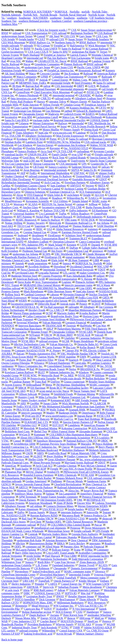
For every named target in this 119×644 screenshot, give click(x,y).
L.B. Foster (42, 565)
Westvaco (19, 204)
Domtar (45, 394)
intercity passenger (32, 413)
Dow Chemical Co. (96, 484)
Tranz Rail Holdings (89, 419)
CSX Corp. (102, 36)
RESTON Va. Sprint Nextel (57, 204)
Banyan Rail (32, 86)
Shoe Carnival (104, 360)
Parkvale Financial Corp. (15, 463)
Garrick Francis (79, 55)
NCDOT (29, 288)
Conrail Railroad (59, 226)
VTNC (5, 441)
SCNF (49, 313)
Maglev (50, 413)
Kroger (9, 347)
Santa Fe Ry (90, 170)
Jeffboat (93, 204)
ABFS (40, 453)
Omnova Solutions (35, 192)
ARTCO (23, 487)
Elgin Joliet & (55, 195)
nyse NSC (16, 61)
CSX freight (8, 39)
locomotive (11, 117)
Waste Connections (12, 587)
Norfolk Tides (100, 12)
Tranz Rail (40, 382)
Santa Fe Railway (50, 220)
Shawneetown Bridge (41, 543)
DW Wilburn (18, 369)
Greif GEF (110, 369)
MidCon (99, 618)
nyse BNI (27, 117)
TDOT (45, 425)
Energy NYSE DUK (52, 618)
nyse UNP (77, 154)
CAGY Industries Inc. (45, 447)
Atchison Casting (74, 189)
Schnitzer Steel (74, 235)
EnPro (21, 512)
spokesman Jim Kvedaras (72, 145)
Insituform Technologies (54, 559)
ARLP (50, 329)
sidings (32, 338)
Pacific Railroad (10, 64)
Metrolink (29, 428)
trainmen (93, 229)
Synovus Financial (104, 575)
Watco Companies (27, 77)
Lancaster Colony (103, 388)
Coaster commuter (103, 372)
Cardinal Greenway (35, 295)
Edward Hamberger (59, 363)
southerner (56, 18)
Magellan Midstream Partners (85, 310)
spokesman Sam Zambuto (91, 407)
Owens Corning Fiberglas (16, 363)
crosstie (28, 229)
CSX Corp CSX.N (38, 52)
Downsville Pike (11, 609)
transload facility (14, 154)
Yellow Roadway (80, 214)
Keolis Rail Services (13, 459)
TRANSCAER (54, 326)
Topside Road (9, 189)
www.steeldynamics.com (59, 416)
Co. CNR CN (57, 310)
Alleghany (89, 307)
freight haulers (76, 509)
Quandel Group (10, 375)
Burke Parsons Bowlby (99, 207)
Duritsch (6, 618)
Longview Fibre (45, 360)
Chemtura (111, 587)
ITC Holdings (79, 301)
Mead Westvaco (40, 606)
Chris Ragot (41, 260)
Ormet (54, 232)
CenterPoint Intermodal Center (18, 575)
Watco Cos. (69, 117)
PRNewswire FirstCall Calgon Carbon (91, 319)
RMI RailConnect (43, 590)
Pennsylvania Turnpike (43, 379)
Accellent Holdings (39, 267)
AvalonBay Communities (92, 553)
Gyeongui (7, 407)
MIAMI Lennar (10, 158)
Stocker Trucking (99, 295)
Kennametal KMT (61, 400)
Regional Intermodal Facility (70, 120)
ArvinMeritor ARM (24, 444)
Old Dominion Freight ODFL (56, 500)
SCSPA (46, 254)
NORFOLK (61, 12)
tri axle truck (12, 590)
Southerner (25, 18)
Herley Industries (21, 584)
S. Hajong (87, 279)
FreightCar (60, 46)
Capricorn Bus (32, 609)
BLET (41, 372)
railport (101, 276)
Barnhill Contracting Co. (15, 447)
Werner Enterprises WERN (93, 506)
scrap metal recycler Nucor (54, 391)
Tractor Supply (37, 512)
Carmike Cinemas (67, 466)
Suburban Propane (68, 587)
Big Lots (71, 347)
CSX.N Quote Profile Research (88, 126)
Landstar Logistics (101, 363)
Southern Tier (9, 21)
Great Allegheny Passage (61, 459)
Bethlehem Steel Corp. (17, 431)
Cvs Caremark (47, 214)
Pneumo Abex (72, 547)
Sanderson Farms (97, 481)
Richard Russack (63, 217)
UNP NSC (79, 173)
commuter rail (33, 547)
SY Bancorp (43, 419)
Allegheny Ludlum (38, 242)
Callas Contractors (36, 316)
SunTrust (6, 550)
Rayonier (55, 148)
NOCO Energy (64, 612)
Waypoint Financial (74, 295)
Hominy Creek (26, 397)
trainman (6, 606)
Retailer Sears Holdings (102, 382)
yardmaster (8, 366)
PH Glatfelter (9, 425)
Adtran (61, 590)
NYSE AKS (84, 624)
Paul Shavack (53, 556)
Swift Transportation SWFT (17, 450)
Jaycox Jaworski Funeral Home (32, 484)
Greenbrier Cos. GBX (53, 248)
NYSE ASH (87, 475)
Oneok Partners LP (64, 581)
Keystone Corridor (104, 151)
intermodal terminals (56, 170)
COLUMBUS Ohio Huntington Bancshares (74, 435)
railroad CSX (57, 39)
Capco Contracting (89, 242)
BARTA (90, 114)
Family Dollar (60, 154)
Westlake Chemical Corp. (16, 260)
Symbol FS (53, 472)
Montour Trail (25, 491)
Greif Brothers (29, 189)
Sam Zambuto (58, 186)
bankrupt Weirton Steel (85, 167)
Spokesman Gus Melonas (27, 111)
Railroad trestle (22, 89)
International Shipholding (55, 173)
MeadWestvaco (13, 201)
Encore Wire (84, 503)
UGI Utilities (60, 201)
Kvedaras (22, 139)
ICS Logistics (102, 438)
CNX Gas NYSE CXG (91, 606)
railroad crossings (38, 176)
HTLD (92, 509)
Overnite (92, 77)
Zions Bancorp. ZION (92, 562)
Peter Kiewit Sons (73, 615)
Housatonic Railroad (90, 70)
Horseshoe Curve (11, 192)
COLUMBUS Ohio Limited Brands (71, 525)
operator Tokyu (58, 102)
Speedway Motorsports (49, 441)
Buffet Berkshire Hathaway (17, 419)
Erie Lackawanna (81, 58)
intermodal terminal (64, 95)
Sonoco (29, 562)
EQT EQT (58, 425)
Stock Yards (8, 500)
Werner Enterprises (43, 123)
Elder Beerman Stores (60, 291)
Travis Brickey (77, 543)
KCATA (103, 565)
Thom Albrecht (88, 599)
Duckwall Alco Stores (14, 522)
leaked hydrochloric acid (46, 571)
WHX (55, 422)
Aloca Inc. (74, 491)
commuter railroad (26, 525)
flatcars (20, 354)
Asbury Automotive (103, 456)
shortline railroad (11, 288)
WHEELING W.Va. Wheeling (63, 142)
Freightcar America (95, 105)
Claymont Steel (10, 581)
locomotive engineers (54, 207)
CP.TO (103, 108)
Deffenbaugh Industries (90, 217)
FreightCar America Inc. (61, 70)
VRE (80, 500)
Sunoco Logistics (58, 167)
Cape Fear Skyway (65, 562)
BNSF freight (9, 270)
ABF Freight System (86, 400)
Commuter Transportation (16, 528)
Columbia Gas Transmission (68, 77)
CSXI (79, 612)
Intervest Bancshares (30, 326)
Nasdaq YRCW (45, 519)
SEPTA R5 (71, 593)
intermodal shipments (72, 89)
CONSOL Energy (100, 120)
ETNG (65, 627)
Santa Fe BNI (60, 52)
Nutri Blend (8, 301)
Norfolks (75, 12)
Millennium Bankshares (70, 603)
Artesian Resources (56, 540)
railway (34, 130)
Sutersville (92, 512)
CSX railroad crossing (99, 478)
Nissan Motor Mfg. (26, 618)
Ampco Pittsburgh (29, 95)
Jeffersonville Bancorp (17, 568)
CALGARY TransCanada (60, 553)
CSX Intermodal (64, 86)
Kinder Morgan (87, 581)
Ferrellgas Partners (75, 182)
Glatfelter (70, 338)
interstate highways (72, 512)
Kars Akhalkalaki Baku (79, 276)
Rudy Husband (31, 55)
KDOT (48, 609)
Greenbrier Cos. (34, 70)
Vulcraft (99, 335)
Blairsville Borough (92, 537)
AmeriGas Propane (94, 425)
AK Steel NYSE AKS (14, 391)
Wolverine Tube (10, 161)
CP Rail (15, 49)
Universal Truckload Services (52, 179)
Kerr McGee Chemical (93, 466)
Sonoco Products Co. (96, 515)
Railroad (88, 74)
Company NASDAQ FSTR (30, 351)
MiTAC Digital (34, 472)
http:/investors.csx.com (24, 98)
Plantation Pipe (13, 472)
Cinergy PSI (72, 351)
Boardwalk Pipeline (12, 624)
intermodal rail (35, 58)
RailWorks (86, 326)
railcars (106, 167)
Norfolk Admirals (11, 15)
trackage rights (41, 120)
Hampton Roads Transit (51, 369)
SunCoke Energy (85, 291)
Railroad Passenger (45, 89)
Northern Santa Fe (65, 42)
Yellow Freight (51, 105)
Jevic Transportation (46, 282)
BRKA (61, 543)
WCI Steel (23, 347)
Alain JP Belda (65, 503)
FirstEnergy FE (53, 257)
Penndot (39, 584)
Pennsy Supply (72, 130)
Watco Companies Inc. (30, 366)
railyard (78, 92)
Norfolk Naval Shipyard (73, 15)
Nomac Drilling (14, 223)
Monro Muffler (51, 130)
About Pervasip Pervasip (47, 463)
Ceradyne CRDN (43, 578)
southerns (82, 18)
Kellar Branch (88, 347)
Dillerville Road (47, 304)
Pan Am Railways (57, 58)
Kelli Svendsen (10, 251)
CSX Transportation (36, 33)
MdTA (102, 186)
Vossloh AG (107, 354)
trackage (62, 161)
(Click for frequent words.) (52, 30)
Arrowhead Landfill (63, 298)
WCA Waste (103, 285)
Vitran (61, 360)
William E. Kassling (28, 210)
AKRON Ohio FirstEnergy (16, 179)
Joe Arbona (103, 223)
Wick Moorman (97, 46)
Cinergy (19, 559)
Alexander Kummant (91, 431)
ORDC (105, 441)
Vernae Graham (40, 298)
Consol (17, 441)
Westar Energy (10, 519)
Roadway (57, 198)
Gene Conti (23, 456)
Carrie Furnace (54, 347)
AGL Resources (10, 475)
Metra (49, 385)
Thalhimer (56, 481)
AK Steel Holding (15, 74)
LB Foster (39, 167)
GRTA (106, 298)
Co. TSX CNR (13, 136)
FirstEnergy (54, 235)
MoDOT (6, 329)
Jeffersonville (107, 394)
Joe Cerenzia (106, 307)
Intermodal (78, 123)
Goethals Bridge (96, 189)
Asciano (55, 615)
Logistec (67, 282)
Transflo (87, 360)
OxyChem (36, 522)
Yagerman (40, 226)
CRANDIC (85, 95)
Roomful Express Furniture (38, 475)
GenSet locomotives (13, 52)
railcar (47, 86)
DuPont (74, 248)
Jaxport (5, 444)
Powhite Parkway (36, 148)
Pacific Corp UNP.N (46, 49)
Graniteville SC (99, 164)
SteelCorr (93, 621)
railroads (28, 46)
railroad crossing (28, 631)
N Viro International (84, 609)
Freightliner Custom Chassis (30, 186)
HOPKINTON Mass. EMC (38, 603)
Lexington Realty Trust (39, 596)
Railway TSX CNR (54, 210)
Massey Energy (79, 102)
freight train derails (71, 379)
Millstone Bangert (11, 453)
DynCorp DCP (33, 416)
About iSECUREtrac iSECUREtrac (40, 438)
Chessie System (10, 55)
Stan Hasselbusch (50, 338)
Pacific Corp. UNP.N (89, 67)
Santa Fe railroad (78, 139)
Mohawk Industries (100, 450)
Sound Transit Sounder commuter (59, 497)
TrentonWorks (84, 176)
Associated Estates (84, 447)
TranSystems (78, 161)
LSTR (84, 245)
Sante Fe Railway (62, 176)
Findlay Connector (77, 456)
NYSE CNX (104, 416)
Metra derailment (92, 587)
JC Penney (55, 351)
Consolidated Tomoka (59, 366)
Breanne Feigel (39, 332)
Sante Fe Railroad (71, 49)
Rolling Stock (12, 295)
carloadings (83, 151)
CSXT (42, 39)
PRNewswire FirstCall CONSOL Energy (86, 472)
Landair (6, 559)
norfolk (86, 12)
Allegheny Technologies (39, 136)
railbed (68, 111)
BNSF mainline (67, 357)
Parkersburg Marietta (69, 329)
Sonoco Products (27, 151)
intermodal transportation (63, 279)
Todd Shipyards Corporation (87, 559)
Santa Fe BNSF (100, 80)
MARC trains (100, 201)
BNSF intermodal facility (95, 556)
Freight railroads (104, 154)
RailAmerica (77, 46)
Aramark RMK (77, 410)
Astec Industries (28, 248)
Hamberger (93, 612)
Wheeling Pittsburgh (90, 117)
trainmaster (8, 397)
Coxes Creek (110, 344)
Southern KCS (97, 136)
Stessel (79, 366)
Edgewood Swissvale (82, 270)
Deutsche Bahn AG (88, 344)
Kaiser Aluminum (28, 509)
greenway (98, 251)
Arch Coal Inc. (52, 182)
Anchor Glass (30, 207)
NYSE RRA (28, 341)
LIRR (96, 260)
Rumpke (49, 161)
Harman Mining (86, 394)
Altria (26, 590)
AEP (23, 173)
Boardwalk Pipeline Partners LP (23, 257)
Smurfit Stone (9, 400)
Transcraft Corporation (14, 332)
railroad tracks (63, 98)
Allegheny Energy (100, 182)
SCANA (33, 204)
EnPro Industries (79, 210)
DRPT (81, 86)
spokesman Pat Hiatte (84, 52)
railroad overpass (49, 341)
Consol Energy (60, 80)
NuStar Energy (106, 422)
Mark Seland (55, 245)
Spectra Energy (45, 145)
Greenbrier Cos (107, 475)
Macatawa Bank (71, 515)
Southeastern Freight (13, 338)
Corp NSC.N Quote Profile (77, 469)
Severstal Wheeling (27, 323)
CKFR (29, 453)
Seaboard (23, 235)
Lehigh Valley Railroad (95, 248)
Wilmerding (49, 631)
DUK (4, 584)
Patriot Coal (8, 83)
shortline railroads (11, 481)
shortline (17, 148)
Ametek (19, 263)
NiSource (39, 363)
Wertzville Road (50, 375)
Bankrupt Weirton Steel (24, 276)
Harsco (41, 102)
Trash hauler (22, 469)
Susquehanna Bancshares (19, 478)
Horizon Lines (91, 316)
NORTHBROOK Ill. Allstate (32, 198)
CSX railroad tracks (95, 142)
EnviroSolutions (10, 229)
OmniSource (89, 413)
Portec (53, 139)
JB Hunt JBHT (65, 335)
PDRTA (37, 347)
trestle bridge (34, 556)
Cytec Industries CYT (24, 621)
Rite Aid (86, 593)
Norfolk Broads (49, 15)
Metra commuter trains (93, 578)
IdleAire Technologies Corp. (30, 344)
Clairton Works (46, 357)
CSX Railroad (105, 33)
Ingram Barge (85, 416)
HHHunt (100, 375)
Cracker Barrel (48, 621)
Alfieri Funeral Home (63, 431)
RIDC (39, 229)
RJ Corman (43, 46)
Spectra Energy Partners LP (78, 422)
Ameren (44, 158)
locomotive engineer (22, 304)
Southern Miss (9, 24)
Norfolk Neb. (30, 15)
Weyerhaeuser (107, 220)
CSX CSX (69, 36)
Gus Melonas (53, 111)
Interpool (10, 248)
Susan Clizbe (51, 403)
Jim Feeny (57, 251)
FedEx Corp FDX (88, 298)
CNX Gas (7, 92)
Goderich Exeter (72, 114)
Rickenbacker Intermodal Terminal (21, 182)
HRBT (29, 441)
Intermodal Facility (43, 108)
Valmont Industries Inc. (62, 372)
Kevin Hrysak (64, 634)
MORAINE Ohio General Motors (42, 285)
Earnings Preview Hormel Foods (80, 232)
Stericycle (48, 587)
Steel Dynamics (83, 83)
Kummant (40, 435)
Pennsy (83, 304)
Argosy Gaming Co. (13, 534)
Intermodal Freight (80, 575)
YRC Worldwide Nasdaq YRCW (78, 354)
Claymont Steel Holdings (51, 319)
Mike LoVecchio (48, 397)
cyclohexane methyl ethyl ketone (49, 301)
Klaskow (84, 372)
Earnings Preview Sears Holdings (58, 444)
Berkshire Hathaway (73, 450)
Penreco (107, 621)
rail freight (108, 89)
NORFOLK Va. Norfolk (89, 263)
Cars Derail (8, 388)
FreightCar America (55, 55)
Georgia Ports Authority (85, 534)
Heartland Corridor (12, 58)
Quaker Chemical (15, 176)
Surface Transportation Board (49, 238)
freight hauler (27, 39)
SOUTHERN (40, 18)
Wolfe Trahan (57, 410)
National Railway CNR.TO (81, 441)
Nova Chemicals (30, 270)
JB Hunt (17, 86)
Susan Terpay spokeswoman (96, 30)
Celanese (24, 123)
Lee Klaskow (25, 145)
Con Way (101, 326)
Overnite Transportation (15, 126)
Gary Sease (85, 36)
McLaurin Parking (26, 550)
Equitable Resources (84, 179)
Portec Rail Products (22, 102)
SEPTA (75, 170)
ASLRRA (7, 354)
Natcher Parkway (101, 102)
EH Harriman (38, 388)
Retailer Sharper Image (81, 596)
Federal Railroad (108, 114)
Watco (32, 74)
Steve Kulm (24, 282)
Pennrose (75, 528)
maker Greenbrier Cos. (92, 273)
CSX (74, 30)
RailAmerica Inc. (11, 67)
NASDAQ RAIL (108, 291)
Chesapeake (60, 568)
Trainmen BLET (78, 238)
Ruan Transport (25, 319)
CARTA (53, 584)
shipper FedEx (107, 173)
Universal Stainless (24, 214)
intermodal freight (60, 83)
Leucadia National (49, 273)
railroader (74, 307)
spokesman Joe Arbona (25, 254)
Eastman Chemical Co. (62, 192)
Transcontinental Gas (13, 335)
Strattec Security (36, 223)
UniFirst (55, 382)
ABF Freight (103, 176)
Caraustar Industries (90, 338)
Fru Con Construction (17, 164)
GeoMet (34, 403)
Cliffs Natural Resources (79, 522)
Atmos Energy (13, 416)
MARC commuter (100, 385)
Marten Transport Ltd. (74, 397)
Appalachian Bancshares (29, 329)
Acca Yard (47, 151)
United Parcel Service (44, 126)
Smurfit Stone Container (103, 161)
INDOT (92, 366)
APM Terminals (28, 497)
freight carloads (83, 531)
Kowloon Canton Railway (19, 372)
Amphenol (96, 323)
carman (80, 204)
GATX (92, 86)
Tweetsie (71, 326)
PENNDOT (8, 326)
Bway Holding (55, 456)
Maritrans (7, 167)
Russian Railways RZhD (44, 515)
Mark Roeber (44, 478)
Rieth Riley (44, 562)
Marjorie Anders (66, 313)
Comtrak (33, 534)
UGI (49, 229)
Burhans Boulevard (47, 450)
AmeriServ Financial (92, 494)
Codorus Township (106, 503)
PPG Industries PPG (33, 245)
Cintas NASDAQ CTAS (71, 519)
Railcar (5, 80)
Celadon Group (72, 105)
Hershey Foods (37, 310)
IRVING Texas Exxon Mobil (17, 357)
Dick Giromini (47, 599)
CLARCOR (100, 403)
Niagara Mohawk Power (69, 478)
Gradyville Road (57, 453)
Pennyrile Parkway (43, 487)
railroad (17, 33)
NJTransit (35, 335)
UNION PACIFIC (38, 154)
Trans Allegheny (25, 133)
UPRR (44, 77)
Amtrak (44, 80)
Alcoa (20, 195)
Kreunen (71, 245)
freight (87, 195)
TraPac (63, 214)
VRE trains (71, 220)
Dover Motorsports (95, 528)
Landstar (81, 133)
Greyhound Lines (25, 273)
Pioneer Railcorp (73, 64)
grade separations (38, 263)
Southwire (26, 466)
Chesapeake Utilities (63, 332)
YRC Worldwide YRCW (68, 254)
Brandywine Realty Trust (65, 316)
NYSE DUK (88, 220)
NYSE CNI (93, 92)
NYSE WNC (30, 375)
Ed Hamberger (100, 210)
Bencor (71, 618)
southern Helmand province (34, 21)
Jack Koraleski (49, 627)
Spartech (74, 360)
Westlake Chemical (102, 55)
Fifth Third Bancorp (96, 329)
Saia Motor (22, 238)
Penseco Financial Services (97, 497)
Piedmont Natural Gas (35, 251)
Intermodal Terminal (54, 270)
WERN (23, 301)
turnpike (93, 519)
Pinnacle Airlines (85, 282)
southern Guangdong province (90, 21)
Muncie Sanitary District (90, 634)
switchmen (73, 195)
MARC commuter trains (78, 571)
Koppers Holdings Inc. (82, 108)
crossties (93, 89)
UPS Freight (102, 531)
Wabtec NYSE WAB (102, 145)
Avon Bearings (32, 170)
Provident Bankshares (40, 624)
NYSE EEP (84, 375)
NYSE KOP (39, 469)
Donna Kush (91, 130)
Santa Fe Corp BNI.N (17, 120)
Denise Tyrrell (87, 565)
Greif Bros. (29, 158)
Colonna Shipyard (100, 397)
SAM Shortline (106, 226)
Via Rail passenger (54, 307)
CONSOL (19, 80)
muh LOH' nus (31, 161)
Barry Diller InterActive (28, 553)
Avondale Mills (10, 105)
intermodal (106, 42)
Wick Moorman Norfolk (76, 403)
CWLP (44, 550)
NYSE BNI (111, 245)
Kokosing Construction (74, 428)
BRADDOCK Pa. (90, 369)
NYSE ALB (84, 335)
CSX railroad (59, 33)
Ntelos (72, 369)
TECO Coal (24, 226)
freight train (8, 123)
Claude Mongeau (96, 254)
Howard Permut (105, 469)
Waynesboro (21, 571)
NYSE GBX (86, 332)
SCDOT (96, 304)
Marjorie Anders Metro (55, 534)
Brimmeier (21, 606)
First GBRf (70, 556)
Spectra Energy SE (101, 158)
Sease (64, 126)
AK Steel (54, 36)
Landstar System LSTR (103, 357)
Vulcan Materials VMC (83, 453)
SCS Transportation (90, 192)
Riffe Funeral (107, 413)
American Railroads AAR (30, 279)
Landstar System (101, 61)
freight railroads (10, 46)
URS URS (28, 581)
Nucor (27, 64)
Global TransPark (66, 578)
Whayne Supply (65, 624)
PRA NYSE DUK (26, 410)
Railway (63, 123)
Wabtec (30, 61)
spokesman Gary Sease (37, 67)
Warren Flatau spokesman (27, 313)
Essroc (113, 463)
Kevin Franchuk (10, 170)
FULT (43, 525)
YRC (46, 95)
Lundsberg (74, 425)
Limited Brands (77, 158)
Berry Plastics (106, 447)
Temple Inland (80, 201)
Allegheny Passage (15, 506)
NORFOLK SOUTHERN (37, 12)
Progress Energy (10, 291)
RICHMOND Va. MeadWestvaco (57, 288)
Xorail (55, 263)
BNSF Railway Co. (40, 42)
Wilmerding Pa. (75, 198)
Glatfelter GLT (29, 425)
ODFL (18, 547)
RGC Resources (97, 603)
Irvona (99, 624)
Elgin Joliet (58, 260)
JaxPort (113, 254)
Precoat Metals (75, 481)
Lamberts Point (34, 142)
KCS (32, 391)
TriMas (89, 550)
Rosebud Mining (48, 428)
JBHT (32, 80)
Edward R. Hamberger (89, 111)
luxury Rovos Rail (94, 491)
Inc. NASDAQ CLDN (14, 515)
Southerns (69, 18)
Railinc (99, 95)
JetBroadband (34, 385)
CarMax (6, 186)
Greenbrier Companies (47, 64)
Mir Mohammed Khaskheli (57, 407)
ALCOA (99, 195)
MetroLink (55, 223)
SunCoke (43, 133)
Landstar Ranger (21, 382)
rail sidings (36, 506)
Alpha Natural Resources (70, 229)
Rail (32, 369)
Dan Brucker (109, 133)
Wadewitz (54, 114)
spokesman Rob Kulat (29, 540)
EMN (83, 357)
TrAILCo (93, 198)
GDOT (103, 179)
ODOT (102, 463)
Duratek (96, 245)
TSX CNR (76, 207)
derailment (38, 235)
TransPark (44, 581)
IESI (43, 410)
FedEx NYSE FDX (27, 407)
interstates (95, 543)
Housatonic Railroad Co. (79, 223)
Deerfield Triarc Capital (38, 537)
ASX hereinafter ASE (103, 428)
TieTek (94, 133)
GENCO (6, 484)
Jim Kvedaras (72, 74)
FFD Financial (35, 195)
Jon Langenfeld (67, 494)
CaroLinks (80, 363)
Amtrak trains (68, 304)
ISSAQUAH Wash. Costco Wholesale (22, 531)
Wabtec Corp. (80, 80)
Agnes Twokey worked (34, 400)
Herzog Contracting (44, 164)
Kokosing (111, 117)
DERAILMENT (10, 428)
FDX (92, 173)
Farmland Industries (63, 565)
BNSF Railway (88, 42)
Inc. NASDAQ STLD (76, 148)
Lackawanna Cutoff (47, 117)
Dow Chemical (79, 540)
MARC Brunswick (26, 220)
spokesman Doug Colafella (16, 565)
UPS (84, 164)
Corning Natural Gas (35, 232)
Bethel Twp (41, 431)
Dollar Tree (23, 167)
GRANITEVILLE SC (27, 307)
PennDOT (95, 410)
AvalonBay (62, 609)
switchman (102, 288)
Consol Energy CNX (71, 631)
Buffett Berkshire (95, 379)
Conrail (41, 36)
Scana (77, 550)
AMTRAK (33, 587)
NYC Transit (12, 285)
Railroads (107, 77)
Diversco (100, 571)
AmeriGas (10, 466)
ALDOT (38, 456)
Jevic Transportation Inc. (50, 491)
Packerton (7, 323)
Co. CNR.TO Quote (98, 631)
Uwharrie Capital (51, 189)
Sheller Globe (36, 459)
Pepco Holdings (104, 444)
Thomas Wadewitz (83, 226)
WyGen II (24, 435)
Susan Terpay (76, 39)
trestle (112, 375)
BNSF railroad (95, 64)
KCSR (66, 341)
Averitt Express (13, 385)
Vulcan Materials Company (85, 590)
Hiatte (5, 148)
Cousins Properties (52, 276)
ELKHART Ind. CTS (36, 422)
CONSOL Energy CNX (48, 593)
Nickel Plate (43, 217)
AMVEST (76, 186)
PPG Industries (107, 282)
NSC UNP (103, 267)
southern (12, 18)
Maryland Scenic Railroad (79, 463)
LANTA (32, 559)
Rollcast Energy (61, 550)
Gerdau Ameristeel (36, 481)
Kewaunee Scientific (38, 201)
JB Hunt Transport (78, 260)
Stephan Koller (13, 142)
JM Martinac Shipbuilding (71, 385)
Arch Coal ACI (44, 466)
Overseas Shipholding (17, 578)
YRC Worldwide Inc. (100, 123)
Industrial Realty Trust (24, 627)
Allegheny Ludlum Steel (89, 98)
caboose (55, 295)
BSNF (27, 49)
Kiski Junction (31, 105)
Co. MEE (69, 375)
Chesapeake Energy (33, 114)
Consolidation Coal (78, 251)
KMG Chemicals (67, 475)
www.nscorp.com (62, 133)
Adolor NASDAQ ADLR (98, 627)
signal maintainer (75, 257)
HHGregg (85, 618)
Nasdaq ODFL (53, 522)
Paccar (98, 525)
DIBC (27, 593)
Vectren (90, 186)
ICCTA (5, 204)
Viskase (17, 537)
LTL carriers (8, 631)
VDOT (102, 270)
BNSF (5, 33)
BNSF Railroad (79, 61)
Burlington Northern (82, 33)
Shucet (53, 512)
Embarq (105, 581)
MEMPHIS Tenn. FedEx (33, 83)
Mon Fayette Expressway (70, 136)
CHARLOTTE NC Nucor (52, 61)
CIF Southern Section (102, 18)
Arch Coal (7, 210)
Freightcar (7, 139)
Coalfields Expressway (14, 298)
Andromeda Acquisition (77, 438)
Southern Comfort (61, 21)
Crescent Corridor (50, 74)
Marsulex (86, 444)
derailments (8, 509)
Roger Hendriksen (84, 341)
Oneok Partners (27, 500)
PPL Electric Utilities (95, 351)
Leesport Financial (76, 323)
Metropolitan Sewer (59, 531)
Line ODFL (86, 288)
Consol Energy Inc (72, 584)
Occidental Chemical (81, 267)
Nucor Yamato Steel (85, 391)
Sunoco (67, 263)
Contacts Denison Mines (60, 506)
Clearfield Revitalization (68, 484)
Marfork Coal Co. (64, 419)
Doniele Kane (104, 332)
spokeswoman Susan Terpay (17, 36)
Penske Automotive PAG (42, 354)
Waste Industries (98, 257)
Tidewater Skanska (66, 537)
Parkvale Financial (94, 547)
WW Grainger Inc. (64, 606)
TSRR (76, 627)
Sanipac (50, 494)
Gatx (114, 565)
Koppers (110, 70)
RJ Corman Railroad (97, 49)
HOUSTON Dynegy (72, 621)
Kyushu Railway (89, 313)
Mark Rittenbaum (34, 291)
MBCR (22, 388)
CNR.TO (46, 98)
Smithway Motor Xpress (28, 494)
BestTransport (67, 599)
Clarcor (66, 447)
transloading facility (78, 388)
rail (89, 154)
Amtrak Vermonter (12, 556)
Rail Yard (27, 519)
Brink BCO (56, 388)
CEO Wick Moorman (13, 42)
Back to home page (12, 640)
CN (63, 139)
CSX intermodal (68, 164)
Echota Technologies (13, 310)
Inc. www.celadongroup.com (96, 459)
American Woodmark (40, 503)
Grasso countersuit (74, 382)
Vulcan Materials (52, 323)
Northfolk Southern (98, 39)
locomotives (109, 198)
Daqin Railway (38, 615)
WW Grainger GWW (98, 584)
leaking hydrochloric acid (38, 634)
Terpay (104, 52)
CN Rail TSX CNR (16, 379)
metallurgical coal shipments (50, 528)
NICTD (6, 108)
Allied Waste (52, 547)
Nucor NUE (8, 487)
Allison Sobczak (28, 394)
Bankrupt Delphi (68, 413)
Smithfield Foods (63, 394)
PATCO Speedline (25, 599)
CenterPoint (23, 92)
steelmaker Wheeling (99, 615)
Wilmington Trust (11, 562)
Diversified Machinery (52, 575)
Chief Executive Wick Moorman (52, 92)
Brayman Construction (105, 139)
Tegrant (107, 512)
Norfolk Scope (96, 15)
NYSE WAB (39, 139)
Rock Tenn (58, 158)
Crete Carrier (21, 108)
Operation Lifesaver (64, 242)
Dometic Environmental (84, 568)
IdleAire (20, 543)
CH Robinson (42, 568)
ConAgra (10, 360)
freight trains (102, 58)
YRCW (48, 335)
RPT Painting (24, 217)
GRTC (62, 108)
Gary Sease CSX (64, 67)
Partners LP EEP (11, 634)
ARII (23, 403)
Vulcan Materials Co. (61, 344)
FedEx (33, 173)
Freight (54, 469)
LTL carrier (69, 273)
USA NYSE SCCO (53, 509)
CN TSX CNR (65, 151)
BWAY (60, 596)
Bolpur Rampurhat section (37, 612)
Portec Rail (25, 360)
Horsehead (60, 267)
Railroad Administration (71, 487)
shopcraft (107, 519)
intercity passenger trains (79, 285)
